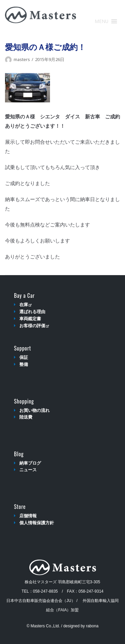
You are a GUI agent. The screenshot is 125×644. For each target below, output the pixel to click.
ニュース (28, 470)
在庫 (25, 305)
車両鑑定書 (30, 319)
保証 (24, 357)
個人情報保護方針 (37, 523)
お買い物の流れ (34, 410)
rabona (92, 626)
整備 (24, 364)
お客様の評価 (34, 326)
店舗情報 (28, 516)
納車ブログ (30, 463)
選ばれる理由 (32, 312)
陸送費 (26, 417)
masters (22, 59)
